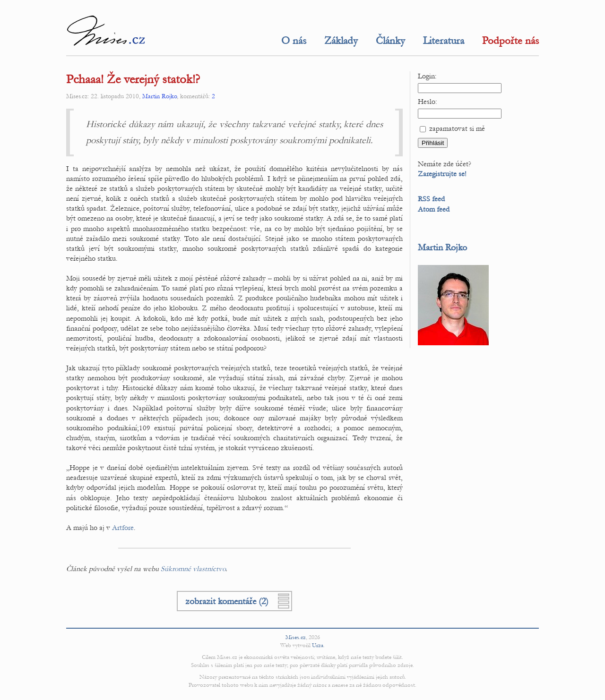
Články (390, 41)
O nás (294, 41)
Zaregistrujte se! (442, 174)
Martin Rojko (160, 96)
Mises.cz (296, 637)
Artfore (123, 528)
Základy (341, 41)
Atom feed (434, 209)
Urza (318, 645)
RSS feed (431, 199)
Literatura (444, 41)
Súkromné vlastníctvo (193, 569)
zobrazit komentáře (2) (227, 601)
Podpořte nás (510, 41)
